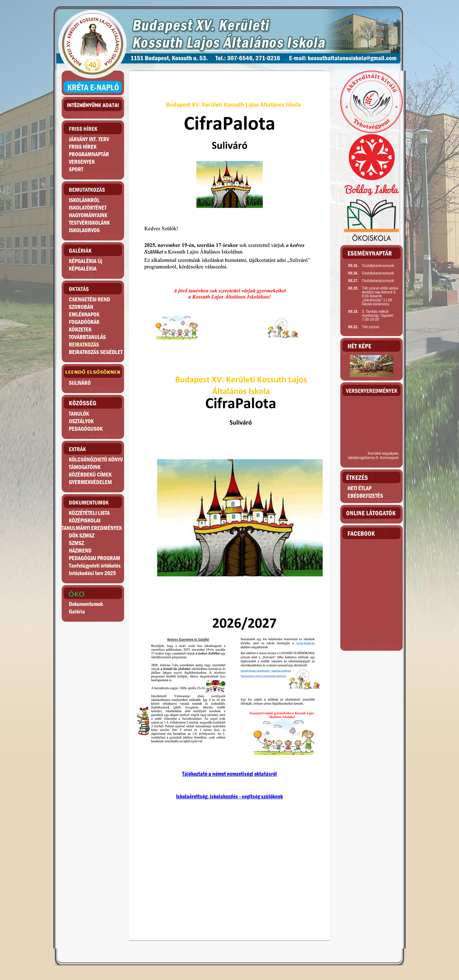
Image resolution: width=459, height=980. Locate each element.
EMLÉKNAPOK (84, 314)
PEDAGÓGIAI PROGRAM (94, 558)
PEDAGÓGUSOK (86, 429)
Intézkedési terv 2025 (92, 573)
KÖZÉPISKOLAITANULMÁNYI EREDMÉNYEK (92, 524)
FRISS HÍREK (83, 147)
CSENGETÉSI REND (89, 299)
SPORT (76, 169)
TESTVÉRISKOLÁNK (89, 223)
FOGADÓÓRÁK (84, 322)
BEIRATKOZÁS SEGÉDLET (96, 352)
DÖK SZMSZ (82, 536)
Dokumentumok (86, 604)
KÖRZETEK (80, 329)
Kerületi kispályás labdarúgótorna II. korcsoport (373, 455)
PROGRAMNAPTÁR (89, 154)
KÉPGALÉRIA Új (86, 261)
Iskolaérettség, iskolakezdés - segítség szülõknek (229, 796)
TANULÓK (79, 414)
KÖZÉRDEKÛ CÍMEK (90, 475)
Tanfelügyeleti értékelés (95, 566)
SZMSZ (76, 543)
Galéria (77, 611)
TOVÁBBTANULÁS (87, 337)
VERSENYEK (82, 162)
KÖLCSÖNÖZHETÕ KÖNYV (96, 460)
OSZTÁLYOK (81, 421)
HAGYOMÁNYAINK (88, 215)
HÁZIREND (80, 551)
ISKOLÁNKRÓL (84, 200)
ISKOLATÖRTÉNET (88, 208)
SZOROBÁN (81, 307)
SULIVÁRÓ (80, 383)
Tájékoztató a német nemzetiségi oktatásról (229, 774)
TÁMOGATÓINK (85, 467)
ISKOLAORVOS (84, 230)
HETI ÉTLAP (359, 488)
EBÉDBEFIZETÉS (365, 496)
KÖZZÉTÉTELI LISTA (89, 513)
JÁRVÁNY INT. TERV (89, 139)
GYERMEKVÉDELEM (90, 482)
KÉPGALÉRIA (83, 269)
